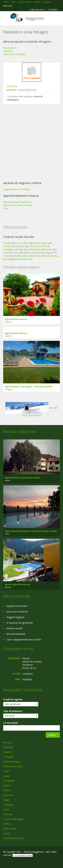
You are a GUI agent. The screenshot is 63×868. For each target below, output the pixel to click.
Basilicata (8, 747)
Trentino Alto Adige (13, 819)
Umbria (7, 824)
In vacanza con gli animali (20, 623)
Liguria (7, 776)
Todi (6, 253)
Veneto (7, 833)
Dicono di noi (29, 668)
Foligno (31, 243)
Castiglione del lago (13, 249)
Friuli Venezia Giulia (13, 766)
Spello (49, 249)
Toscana (8, 814)
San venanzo (52, 256)
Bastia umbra (31, 253)
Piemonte (8, 795)
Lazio (6, 771)
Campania (8, 757)
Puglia (6, 800)
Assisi (19, 243)
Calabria (7, 752)
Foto (6, 208)
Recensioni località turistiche (18, 205)
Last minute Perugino (14, 54)
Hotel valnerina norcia (17, 584)
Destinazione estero (14, 838)
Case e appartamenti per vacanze (24, 639)
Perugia (7, 243)
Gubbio (44, 243)
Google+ (11, 862)
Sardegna (8, 805)
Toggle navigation (6, 19)
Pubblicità (27, 679)
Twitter (19, 862)
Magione (12, 259)
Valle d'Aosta (10, 829)
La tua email (11, 723)
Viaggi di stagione (15, 617)
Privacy (26, 658)
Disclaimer (28, 665)
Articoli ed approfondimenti (17, 202)
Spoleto (20, 246)
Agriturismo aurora (16, 319)
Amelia (37, 256)
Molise (7, 790)
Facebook (4, 862)
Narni (25, 259)
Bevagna (47, 253)
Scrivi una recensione (17, 612)
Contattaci (53, 10)
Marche (7, 785)
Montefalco (35, 249)
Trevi (6, 256)
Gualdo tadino (21, 256)
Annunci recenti (14, 628)
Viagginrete (35, 18)
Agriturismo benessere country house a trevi (31, 531)
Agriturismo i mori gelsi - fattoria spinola (29, 386)
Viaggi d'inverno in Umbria (17, 189)
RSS (26, 862)
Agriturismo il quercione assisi (22, 478)
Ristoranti (8, 48)
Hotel (6, 51)
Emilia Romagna (12, 762)
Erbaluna (12, 86)
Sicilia (6, 809)
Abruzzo (7, 742)
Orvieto (7, 246)
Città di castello (37, 246)
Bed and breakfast (16, 634)
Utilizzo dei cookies (32, 662)
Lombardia (9, 781)
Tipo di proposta (14, 711)
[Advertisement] (30, 144)
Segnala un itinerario (17, 606)
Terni (16, 253)
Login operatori (37, 10)
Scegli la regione (14, 699)
